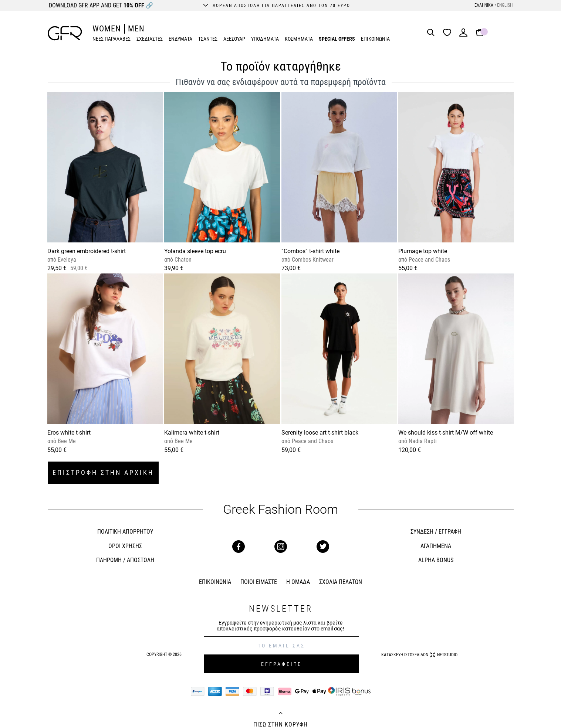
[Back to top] (281, 714)
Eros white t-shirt (69, 433)
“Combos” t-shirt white (310, 251)
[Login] (463, 35)
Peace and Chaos (429, 260)
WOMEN (107, 29)
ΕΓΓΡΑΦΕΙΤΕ (281, 664)
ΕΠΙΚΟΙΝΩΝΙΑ (375, 39)
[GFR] (65, 33)
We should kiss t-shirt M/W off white (446, 433)
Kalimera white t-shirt (192, 433)
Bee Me (66, 441)
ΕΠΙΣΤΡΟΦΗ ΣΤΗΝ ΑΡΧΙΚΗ (103, 472)
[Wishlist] (449, 33)
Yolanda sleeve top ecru (195, 251)
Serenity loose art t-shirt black (320, 433)
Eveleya (66, 260)
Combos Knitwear (312, 260)
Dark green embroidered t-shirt (87, 251)
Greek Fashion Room (280, 509)
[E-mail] (281, 646)
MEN (136, 29)
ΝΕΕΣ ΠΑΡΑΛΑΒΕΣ (111, 39)
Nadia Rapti (422, 441)
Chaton (182, 260)
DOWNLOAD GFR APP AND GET (101, 5)
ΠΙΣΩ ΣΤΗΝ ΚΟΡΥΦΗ (280, 725)
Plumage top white (423, 251)
